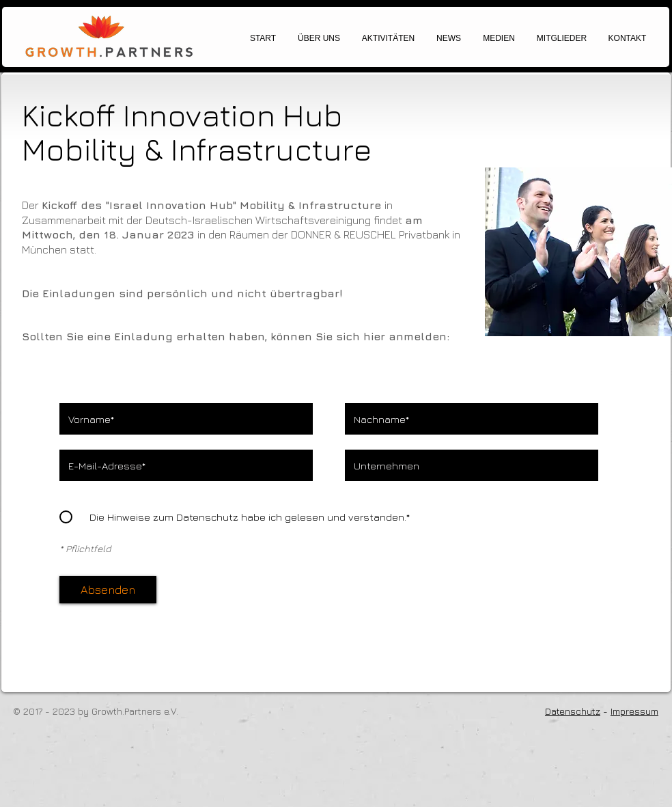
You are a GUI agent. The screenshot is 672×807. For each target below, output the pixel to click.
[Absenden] (108, 590)
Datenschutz (573, 711)
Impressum (634, 711)
